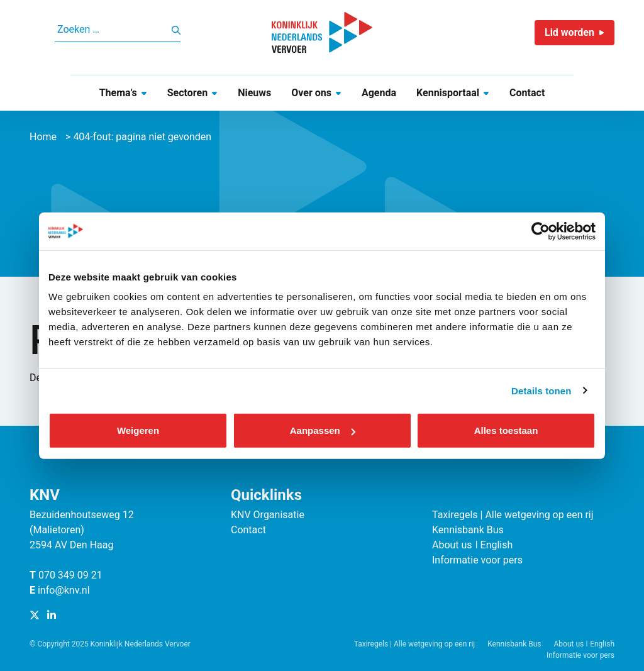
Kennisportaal (448, 93)
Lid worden (569, 32)
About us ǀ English (472, 545)
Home (43, 137)
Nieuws (254, 93)
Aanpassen (323, 430)
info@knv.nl (64, 590)
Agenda (379, 93)
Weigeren (138, 430)
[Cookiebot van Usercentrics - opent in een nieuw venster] (541, 231)
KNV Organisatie (268, 515)
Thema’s (118, 93)
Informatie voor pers (477, 560)
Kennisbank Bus (468, 530)
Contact (527, 93)
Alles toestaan (506, 430)
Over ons (311, 93)
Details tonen (541, 390)
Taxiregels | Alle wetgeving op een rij (513, 515)
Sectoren (187, 93)
